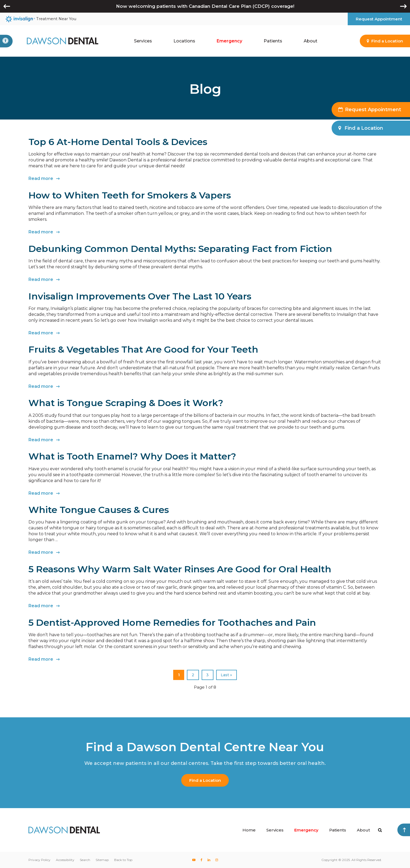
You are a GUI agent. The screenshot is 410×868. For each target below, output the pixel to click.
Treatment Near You (41, 19)
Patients (338, 830)
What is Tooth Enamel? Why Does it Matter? (132, 456)
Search (85, 860)
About (363, 830)
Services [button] (143, 41)
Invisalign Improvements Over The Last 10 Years (140, 296)
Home (249, 830)
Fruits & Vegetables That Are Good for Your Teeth (143, 349)
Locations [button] (184, 41)
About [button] (311, 41)
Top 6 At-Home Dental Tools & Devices (118, 142)
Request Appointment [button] (379, 19)
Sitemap (102, 860)
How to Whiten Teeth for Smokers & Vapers (130, 195)
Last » (226, 675)
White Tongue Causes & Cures (99, 510)
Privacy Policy (39, 860)
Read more (41, 178)
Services (275, 830)
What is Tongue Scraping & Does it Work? (126, 403)
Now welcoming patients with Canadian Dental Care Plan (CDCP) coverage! (205, 6)
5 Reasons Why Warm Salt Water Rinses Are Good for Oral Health (180, 569)
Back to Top (123, 860)
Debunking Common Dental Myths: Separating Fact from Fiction (180, 249)
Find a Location (205, 780)
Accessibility (65, 860)
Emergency (229, 41)
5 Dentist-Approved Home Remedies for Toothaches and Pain (172, 623)
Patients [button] (273, 41)
